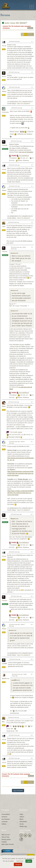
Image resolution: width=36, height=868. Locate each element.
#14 (32, 596)
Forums (5, 26)
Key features (6, 819)
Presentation (6, 814)
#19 (32, 735)
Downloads (23, 822)
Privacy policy (6, 839)
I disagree (18, 864)
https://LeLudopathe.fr (24, 104)
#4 (32, 108)
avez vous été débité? (15, 23)
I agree (29, 861)
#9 (32, 247)
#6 (32, 165)
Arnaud (4, 92)
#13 (32, 552)
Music (22, 819)
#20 (32, 758)
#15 (32, 624)
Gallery (4, 824)
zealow (4, 46)
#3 (32, 87)
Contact (4, 842)
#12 (32, 514)
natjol (4, 77)
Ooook (4, 406)
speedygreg (5, 112)
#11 (32, 442)
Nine (3, 722)
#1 (32, 41)
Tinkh (4, 227)
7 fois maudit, (16, 432)
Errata (22, 824)
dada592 (4, 664)
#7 (32, 186)
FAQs (21, 814)
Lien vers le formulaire (26, 152)
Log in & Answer (18, 791)
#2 (32, 72)
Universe (4, 817)
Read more (20, 861)
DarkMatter (6, 679)
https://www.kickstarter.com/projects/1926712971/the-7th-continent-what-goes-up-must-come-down (20, 473)
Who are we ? (6, 835)
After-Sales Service (8, 844)
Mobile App (23, 826)
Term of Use (5, 837)
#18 (32, 717)
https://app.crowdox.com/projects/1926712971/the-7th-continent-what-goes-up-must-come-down (21, 493)
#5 (32, 141)
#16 (32, 659)
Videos (22, 817)
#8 (32, 222)
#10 (32, 402)
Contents (5, 822)
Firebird (5, 145)
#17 (32, 674)
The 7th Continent (14, 26)
